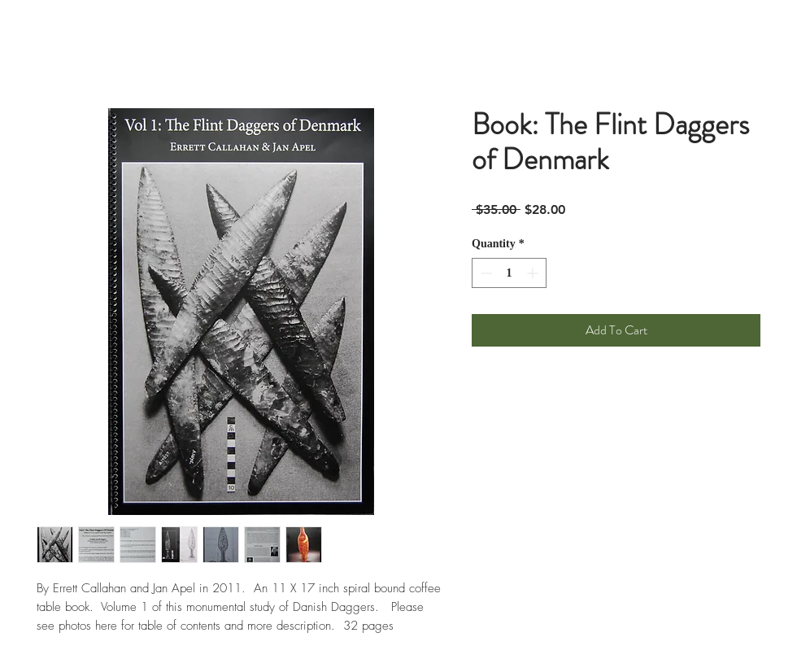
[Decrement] (484, 273)
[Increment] (534, 273)
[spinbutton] (509, 273)
